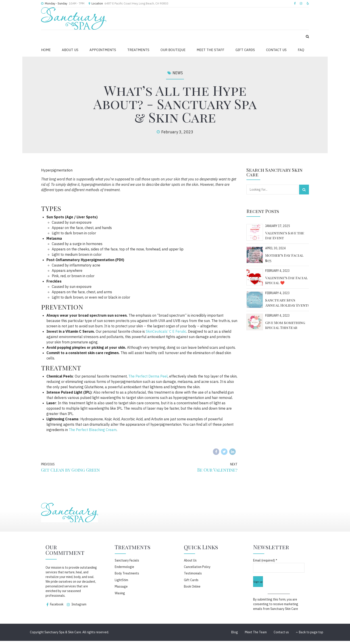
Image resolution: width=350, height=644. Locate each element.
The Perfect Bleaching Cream (93, 430)
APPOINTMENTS (103, 50)
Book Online (192, 586)
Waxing (120, 593)
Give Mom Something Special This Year (285, 325)
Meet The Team (256, 632)
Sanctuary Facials (127, 560)
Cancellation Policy (197, 567)
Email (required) (265, 560)
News (178, 73)
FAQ (301, 50)
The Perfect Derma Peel (148, 376)
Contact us (281, 632)
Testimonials (193, 573)
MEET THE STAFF (210, 50)
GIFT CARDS (245, 50)
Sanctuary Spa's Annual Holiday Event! (287, 302)
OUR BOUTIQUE (173, 50)
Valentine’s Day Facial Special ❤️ (286, 280)
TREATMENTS (138, 50)
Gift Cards (191, 580)
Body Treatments (127, 573)
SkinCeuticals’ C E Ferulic (166, 331)
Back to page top (309, 632)
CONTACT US (276, 50)
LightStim (121, 580)
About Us (190, 560)
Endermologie (124, 567)
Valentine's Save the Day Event (285, 235)
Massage (121, 586)
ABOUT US (70, 50)
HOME (46, 50)
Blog (235, 632)
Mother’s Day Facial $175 (284, 258)
